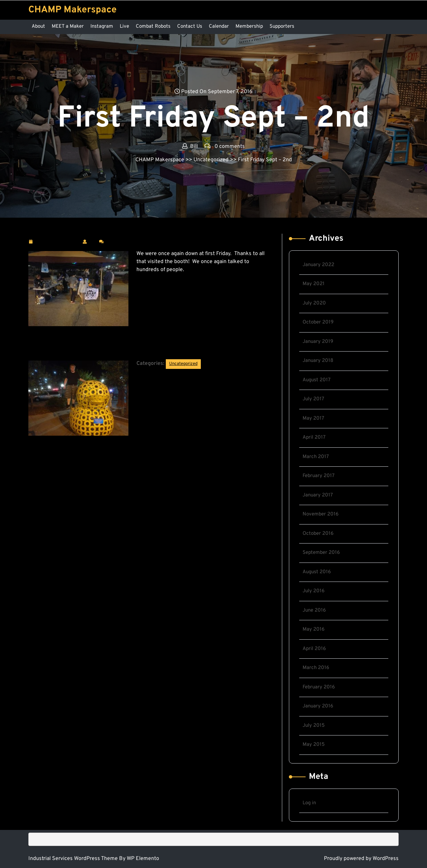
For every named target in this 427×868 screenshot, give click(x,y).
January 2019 (318, 342)
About (38, 27)
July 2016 (314, 591)
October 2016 (318, 534)
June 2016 (314, 610)
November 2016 (321, 514)
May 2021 (314, 284)
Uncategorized (211, 160)
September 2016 (321, 553)
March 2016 (316, 668)
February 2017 (319, 476)
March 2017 (316, 457)
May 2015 (314, 745)
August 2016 (317, 572)
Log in (309, 803)
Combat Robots (153, 27)
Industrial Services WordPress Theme (74, 859)
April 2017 (314, 438)
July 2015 (314, 726)
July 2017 (313, 399)
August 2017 (317, 380)
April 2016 (314, 649)
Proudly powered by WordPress (361, 859)
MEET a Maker (68, 27)
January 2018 (318, 361)
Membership (249, 27)
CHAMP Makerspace (73, 10)
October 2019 (318, 322)
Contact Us (190, 27)
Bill (93, 241)
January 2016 (318, 706)
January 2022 (318, 265)
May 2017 (313, 418)
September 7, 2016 (57, 242)
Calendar (219, 27)
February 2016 (319, 687)
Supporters (282, 27)
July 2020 (314, 303)
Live (124, 27)
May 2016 (314, 629)
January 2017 (318, 495)
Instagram (102, 27)
